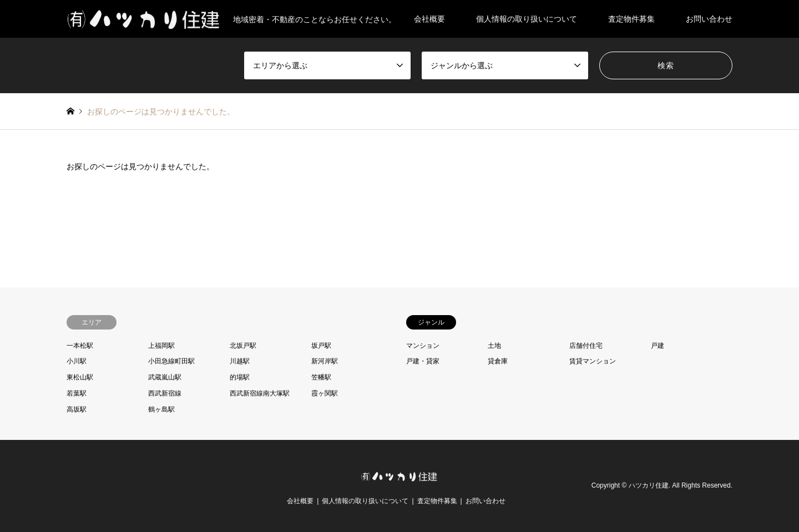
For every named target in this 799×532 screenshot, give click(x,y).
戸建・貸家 (423, 361)
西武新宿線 (165, 393)
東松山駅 (80, 377)
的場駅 (240, 377)
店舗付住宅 (586, 346)
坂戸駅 (321, 346)
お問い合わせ (709, 19)
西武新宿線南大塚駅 (260, 393)
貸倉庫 (498, 361)
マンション (423, 346)
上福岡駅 (161, 346)
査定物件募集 (631, 19)
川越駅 (240, 361)
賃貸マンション (593, 361)
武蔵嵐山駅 (165, 377)
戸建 (658, 346)
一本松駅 (80, 346)
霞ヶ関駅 (325, 393)
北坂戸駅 (243, 346)
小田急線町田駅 (171, 361)
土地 (494, 346)
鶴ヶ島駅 (161, 409)
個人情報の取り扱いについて (527, 19)
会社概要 (429, 19)
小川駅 (77, 361)
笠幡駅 (321, 377)
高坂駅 (77, 409)
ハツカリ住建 (649, 485)
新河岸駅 (325, 361)
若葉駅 (77, 393)
